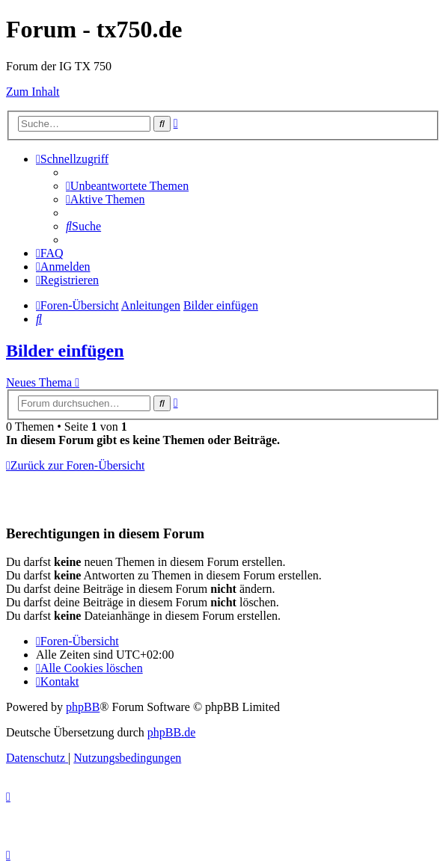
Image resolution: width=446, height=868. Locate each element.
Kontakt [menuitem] (57, 681)
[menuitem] (127, 186)
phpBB (83, 707)
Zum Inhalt (33, 92)
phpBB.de (171, 732)
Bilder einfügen (65, 351)
